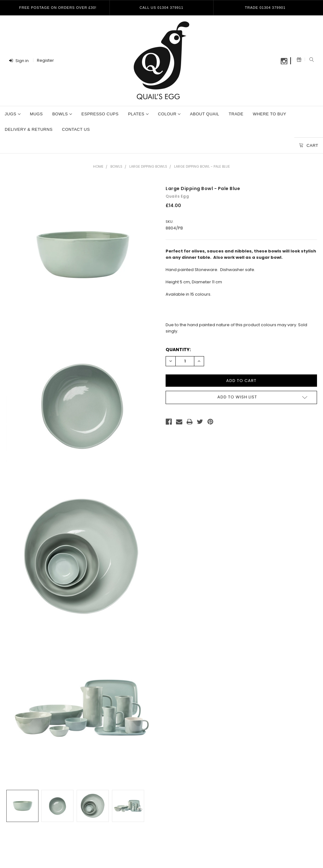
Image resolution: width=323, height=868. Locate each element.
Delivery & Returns (29, 129)
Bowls (62, 114)
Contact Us (76, 129)
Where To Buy (270, 114)
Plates (138, 114)
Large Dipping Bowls (148, 166)
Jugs (13, 114)
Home (98, 166)
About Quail (205, 114)
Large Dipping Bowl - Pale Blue (202, 166)
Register (45, 60)
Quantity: (178, 350)
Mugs (36, 114)
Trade (236, 114)
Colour (169, 114)
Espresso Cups (100, 114)
